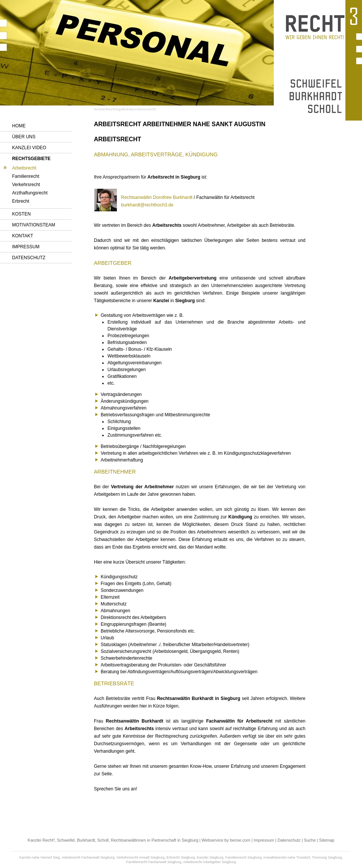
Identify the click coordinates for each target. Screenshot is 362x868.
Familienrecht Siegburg (243, 857)
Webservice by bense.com (226, 840)
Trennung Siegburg (327, 857)
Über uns (24, 137)
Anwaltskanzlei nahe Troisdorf (287, 857)
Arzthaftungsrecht (30, 193)
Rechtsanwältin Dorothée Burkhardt (157, 197)
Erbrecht (21, 201)
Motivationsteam (34, 225)
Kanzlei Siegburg (210, 857)
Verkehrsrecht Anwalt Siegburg (141, 857)
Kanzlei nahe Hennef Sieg (40, 857)
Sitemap (327, 840)
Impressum (26, 247)
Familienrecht (26, 176)
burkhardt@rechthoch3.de (147, 205)
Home (19, 126)
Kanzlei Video (29, 148)
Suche (310, 840)
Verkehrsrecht (26, 185)
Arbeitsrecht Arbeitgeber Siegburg (209, 862)
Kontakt (23, 236)
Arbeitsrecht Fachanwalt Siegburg (88, 857)
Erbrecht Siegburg (180, 857)
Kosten (21, 214)
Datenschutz (29, 258)
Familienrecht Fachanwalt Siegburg (154, 862)
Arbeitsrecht (24, 168)
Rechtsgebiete (31, 159)
